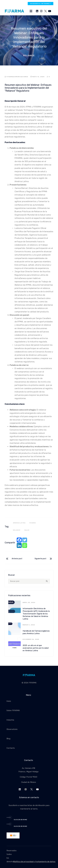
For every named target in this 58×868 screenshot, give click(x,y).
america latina (19, 523)
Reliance (17, 530)
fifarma (33, 523)
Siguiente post (44, 559)
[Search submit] (47, 581)
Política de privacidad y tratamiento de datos (34, 862)
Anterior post (14, 559)
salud (27, 530)
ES (13, 836)
